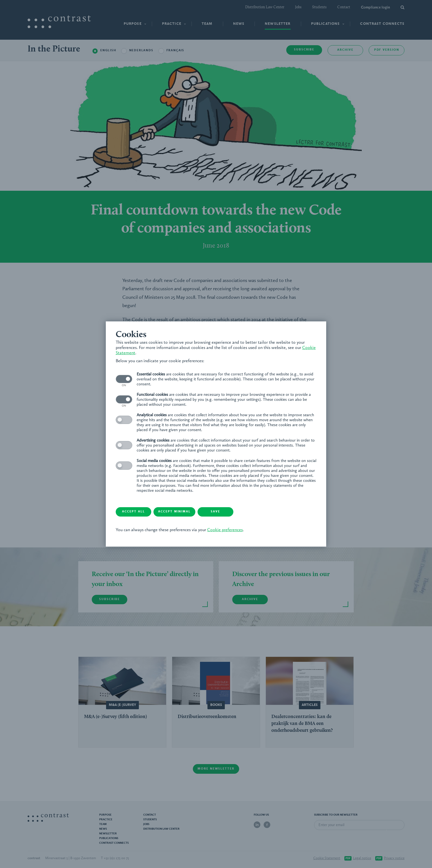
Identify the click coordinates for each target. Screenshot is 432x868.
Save (226, 512)
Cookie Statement (134, 353)
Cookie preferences (226, 530)
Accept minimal (182, 512)
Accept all (138, 512)
